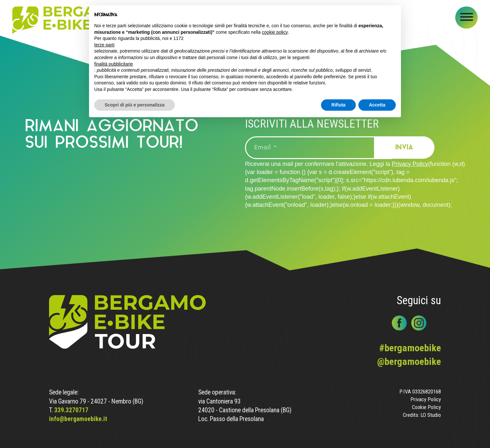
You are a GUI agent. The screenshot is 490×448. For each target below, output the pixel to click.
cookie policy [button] (275, 32)
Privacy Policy (410, 164)
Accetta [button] (377, 105)
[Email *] (318, 148)
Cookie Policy (426, 407)
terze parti (104, 45)
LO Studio (431, 415)
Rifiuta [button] (339, 105)
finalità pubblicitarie (114, 64)
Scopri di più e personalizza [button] (135, 105)
